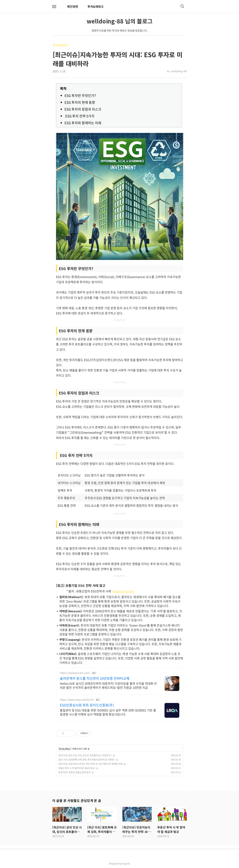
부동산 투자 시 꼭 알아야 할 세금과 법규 (77, 768)
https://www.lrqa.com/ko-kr (77, 700)
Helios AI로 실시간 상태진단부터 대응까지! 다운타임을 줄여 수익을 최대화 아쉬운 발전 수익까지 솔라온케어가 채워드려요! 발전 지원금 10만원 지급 (108, 685)
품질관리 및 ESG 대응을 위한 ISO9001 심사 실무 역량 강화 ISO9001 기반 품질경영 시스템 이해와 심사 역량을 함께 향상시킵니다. (108, 712)
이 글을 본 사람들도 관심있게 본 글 (77, 800)
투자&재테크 (95, 6)
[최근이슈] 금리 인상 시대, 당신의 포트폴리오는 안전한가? (85, 755)
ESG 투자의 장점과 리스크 (83, 109)
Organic (126, 864)
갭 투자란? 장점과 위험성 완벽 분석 (74, 772)
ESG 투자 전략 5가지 (79, 116)
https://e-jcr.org (123, 591)
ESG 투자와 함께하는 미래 (83, 123)
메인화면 (73, 6)
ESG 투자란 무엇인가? (80, 96)
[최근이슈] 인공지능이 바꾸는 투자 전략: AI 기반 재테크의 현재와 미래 (90, 764)
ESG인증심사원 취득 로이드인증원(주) (87, 705)
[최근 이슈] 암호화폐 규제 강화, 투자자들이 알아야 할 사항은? (87, 760)
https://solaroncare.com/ (75, 673)
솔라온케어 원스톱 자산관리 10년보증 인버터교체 (95, 678)
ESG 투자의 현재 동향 (80, 102)
